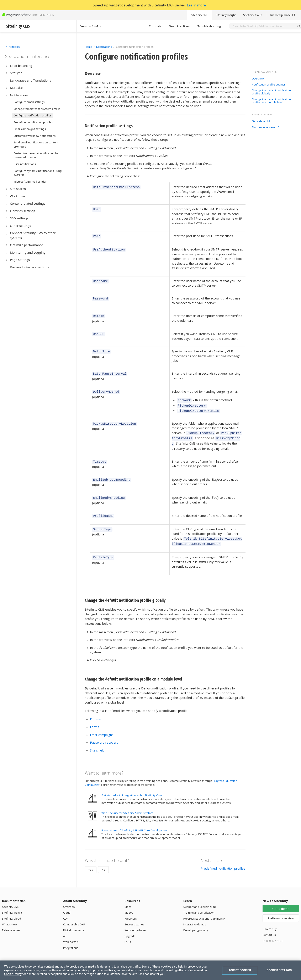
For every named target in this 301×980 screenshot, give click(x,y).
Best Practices (179, 26)
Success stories (134, 915)
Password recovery (104, 733)
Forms (95, 717)
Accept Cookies (240, 970)
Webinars (131, 909)
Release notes (11, 921)
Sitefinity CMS (200, 15)
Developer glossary (196, 921)
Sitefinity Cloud (253, 15)
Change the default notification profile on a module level (271, 101)
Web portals (71, 932)
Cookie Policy (13, 974)
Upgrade (130, 927)
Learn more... (198, 5)
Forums (95, 710)
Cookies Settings (279, 970)
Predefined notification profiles (223, 859)
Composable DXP (74, 915)
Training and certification (199, 903)
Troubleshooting (209, 26)
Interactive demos (195, 915)
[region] (150, 970)
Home (89, 47)
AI (64, 927)
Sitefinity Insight (226, 15)
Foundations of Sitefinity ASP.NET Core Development (134, 821)
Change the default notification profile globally (271, 92)
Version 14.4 (91, 26)
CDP (66, 909)
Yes (91, 860)
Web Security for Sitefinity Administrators (127, 804)
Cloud (67, 903)
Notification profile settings (269, 85)
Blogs (128, 897)
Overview (258, 79)
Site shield (97, 741)
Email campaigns (102, 725)
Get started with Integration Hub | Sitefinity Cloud (132, 786)
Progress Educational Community (204, 909)
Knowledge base (282, 15)
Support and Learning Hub (200, 897)
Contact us (269, 925)
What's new (9, 915)
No (103, 860)
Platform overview (265, 127)
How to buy (270, 920)
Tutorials (155, 26)
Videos (129, 903)
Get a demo (261, 121)
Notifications (104, 47)
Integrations (71, 938)
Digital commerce (74, 921)
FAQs (128, 932)
